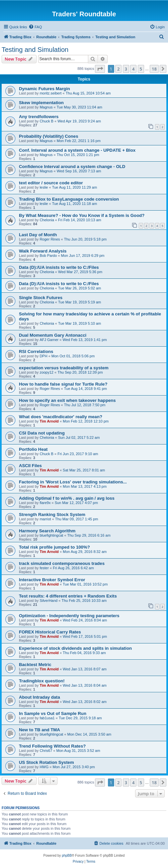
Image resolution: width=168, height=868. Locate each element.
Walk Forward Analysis (43, 251)
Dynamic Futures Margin (44, 89)
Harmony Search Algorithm (47, 531)
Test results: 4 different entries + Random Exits (68, 596)
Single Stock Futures (41, 298)
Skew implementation (41, 103)
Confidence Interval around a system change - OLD (72, 167)
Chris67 (46, 751)
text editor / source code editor (51, 183)
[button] (100, 69)
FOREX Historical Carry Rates (50, 632)
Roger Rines (50, 239)
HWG (44, 767)
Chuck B (46, 121)
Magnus (46, 107)
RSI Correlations (36, 351)
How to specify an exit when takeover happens (67, 400)
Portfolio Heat (33, 449)
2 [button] (118, 69)
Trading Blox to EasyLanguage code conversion (69, 199)
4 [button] (133, 69)
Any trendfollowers (39, 117)
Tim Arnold (49, 421)
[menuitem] (35, 27)
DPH (43, 356)
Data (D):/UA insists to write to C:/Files (59, 267)
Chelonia (47, 220)
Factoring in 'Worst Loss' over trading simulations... (73, 482)
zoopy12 (46, 372)
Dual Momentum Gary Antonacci (53, 335)
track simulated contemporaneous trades (62, 563)
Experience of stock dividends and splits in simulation (75, 648)
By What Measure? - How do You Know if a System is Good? (82, 215)
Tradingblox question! (42, 681)
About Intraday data (40, 697)
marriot (45, 519)
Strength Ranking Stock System (52, 515)
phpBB (67, 856)
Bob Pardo (48, 256)
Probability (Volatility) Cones (49, 136)
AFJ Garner (49, 340)
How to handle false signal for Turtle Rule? (63, 384)
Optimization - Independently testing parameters (69, 616)
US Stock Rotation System (46, 762)
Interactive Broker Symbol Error (52, 580)
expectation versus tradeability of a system (64, 368)
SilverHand (48, 601)
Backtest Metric (35, 665)
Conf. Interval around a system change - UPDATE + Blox (77, 150)
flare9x (45, 503)
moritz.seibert (50, 93)
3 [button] (126, 69)
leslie (44, 187)
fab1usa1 (47, 718)
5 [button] (141, 69)
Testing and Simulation (35, 50)
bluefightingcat (51, 535)
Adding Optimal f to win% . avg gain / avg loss (67, 498)
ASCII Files (30, 466)
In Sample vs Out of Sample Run (53, 713)
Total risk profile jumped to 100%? (54, 547)
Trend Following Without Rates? (52, 746)
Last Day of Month (38, 235)
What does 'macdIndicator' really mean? (61, 417)
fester (44, 568)
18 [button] (154, 69)
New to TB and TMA (40, 730)
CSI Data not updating (42, 433)
